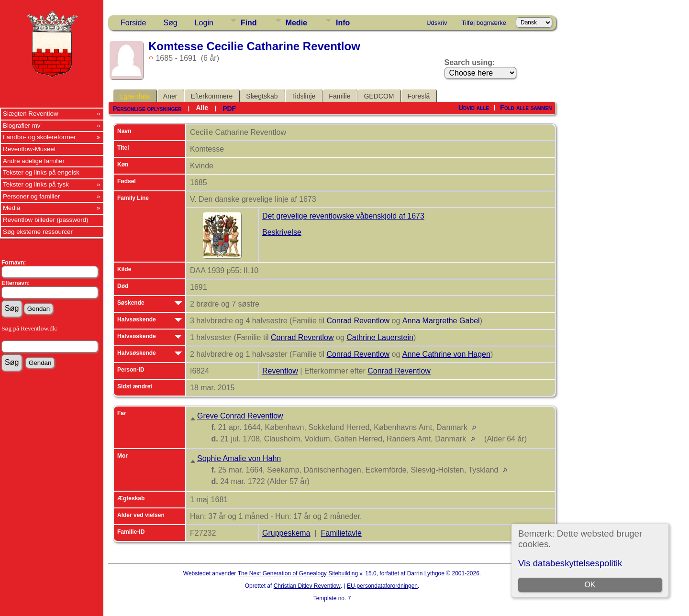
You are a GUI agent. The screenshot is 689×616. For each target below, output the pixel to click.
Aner (170, 96)
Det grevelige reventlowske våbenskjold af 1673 (343, 216)
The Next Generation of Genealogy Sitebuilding (298, 573)
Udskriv (437, 23)
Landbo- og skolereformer (39, 137)
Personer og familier (31, 196)
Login (204, 23)
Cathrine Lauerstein (380, 337)
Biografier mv (22, 126)
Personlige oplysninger (147, 109)
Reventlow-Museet (29, 149)
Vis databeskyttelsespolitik (570, 563)
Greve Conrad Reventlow (240, 416)
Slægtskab (262, 96)
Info (343, 23)
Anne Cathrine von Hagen (446, 354)
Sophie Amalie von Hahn (239, 458)
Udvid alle (474, 108)
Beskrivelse (282, 232)
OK (590, 585)
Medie (296, 23)
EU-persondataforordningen (382, 586)
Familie (339, 96)
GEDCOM (379, 96)
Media (11, 208)
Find (249, 23)
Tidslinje (304, 96)
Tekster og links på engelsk (41, 172)
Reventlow (280, 371)
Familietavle (341, 533)
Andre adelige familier (34, 161)
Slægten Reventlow (31, 114)
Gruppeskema (286, 533)
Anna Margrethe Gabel (441, 321)
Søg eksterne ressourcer (38, 232)
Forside (133, 23)
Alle (202, 108)
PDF (229, 109)
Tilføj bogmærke (484, 23)
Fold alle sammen (526, 108)
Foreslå (418, 96)
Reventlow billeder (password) (46, 220)
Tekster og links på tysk (36, 184)
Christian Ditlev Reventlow (307, 586)
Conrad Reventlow (358, 321)
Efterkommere (211, 96)
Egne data (134, 96)
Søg (170, 23)
